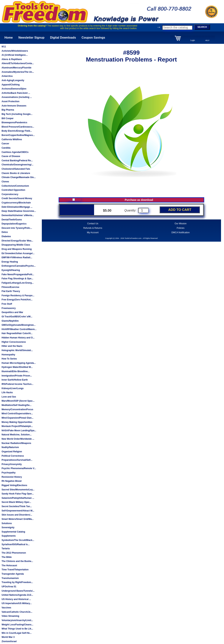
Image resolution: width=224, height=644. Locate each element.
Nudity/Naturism (10, 447)
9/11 (4, 47)
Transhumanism (10, 578)
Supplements (8, 536)
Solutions (7, 523)
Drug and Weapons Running (17, 249)
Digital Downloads (63, 38)
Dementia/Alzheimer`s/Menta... (18, 215)
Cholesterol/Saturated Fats (16, 169)
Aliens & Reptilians (12, 59)
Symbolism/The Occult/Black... (18, 540)
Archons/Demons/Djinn (14, 89)
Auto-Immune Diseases (14, 106)
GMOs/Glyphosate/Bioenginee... (18, 325)
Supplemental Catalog (13, 532)
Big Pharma (8, 110)
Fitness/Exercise (10, 287)
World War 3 (8, 637)
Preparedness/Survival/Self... (17, 460)
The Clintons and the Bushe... (17, 561)
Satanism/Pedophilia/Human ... (18, 498)
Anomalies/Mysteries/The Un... (18, 72)
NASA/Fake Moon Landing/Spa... (19, 431)
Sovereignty (8, 527)
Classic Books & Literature (16, 173)
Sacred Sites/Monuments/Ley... (18, 490)
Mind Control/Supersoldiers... (17, 414)
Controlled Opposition (13, 190)
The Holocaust (9, 566)
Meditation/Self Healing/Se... (16, 405)
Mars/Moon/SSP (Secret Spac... (18, 401)
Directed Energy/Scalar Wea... (17, 241)
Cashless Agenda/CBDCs (15, 152)
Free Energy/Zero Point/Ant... (17, 300)
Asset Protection (10, 101)
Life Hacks (7, 392)
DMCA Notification (181, 233)
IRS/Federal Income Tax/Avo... (17, 384)
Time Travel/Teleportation (15, 570)
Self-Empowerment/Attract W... (18, 511)
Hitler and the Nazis (12, 346)
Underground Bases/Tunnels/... (18, 591)
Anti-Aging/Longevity (13, 80)
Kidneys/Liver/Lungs (13, 388)
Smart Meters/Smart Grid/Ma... (17, 519)
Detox (5, 232)
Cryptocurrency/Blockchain (16, 203)
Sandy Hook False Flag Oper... (18, 494)
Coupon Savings (93, 38)
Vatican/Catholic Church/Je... (17, 612)
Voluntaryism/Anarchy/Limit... (17, 620)
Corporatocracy (10, 194)
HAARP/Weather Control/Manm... (19, 329)
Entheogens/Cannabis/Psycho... (18, 266)
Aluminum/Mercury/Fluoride (16, 68)
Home (9, 38)
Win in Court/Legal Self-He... (17, 633)
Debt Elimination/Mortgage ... (17, 207)
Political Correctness (13, 456)
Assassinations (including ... (17, 97)
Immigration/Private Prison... (17, 376)
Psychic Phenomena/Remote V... (19, 468)
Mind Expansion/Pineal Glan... (17, 418)
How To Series (9, 359)
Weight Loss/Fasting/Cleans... (17, 625)
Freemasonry (8, 308)
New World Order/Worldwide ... (18, 439)
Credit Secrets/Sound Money (17, 198)
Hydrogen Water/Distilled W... (17, 367)
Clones (5, 182)
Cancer (5, 144)
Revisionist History (12, 477)
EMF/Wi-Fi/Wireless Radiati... (17, 257)
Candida (6, 148)
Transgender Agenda (13, 574)
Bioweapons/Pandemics (14, 122)
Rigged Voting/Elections (14, 485)
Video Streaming (10, 616)
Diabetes (6, 236)
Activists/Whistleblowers (15, 51)
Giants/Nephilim (10, 321)
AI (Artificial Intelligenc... (15, 55)
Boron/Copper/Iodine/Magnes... (18, 135)
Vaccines (6, 608)
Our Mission (181, 224)
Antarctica (7, 76)
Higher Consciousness (14, 342)
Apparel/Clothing (11, 85)
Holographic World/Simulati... (17, 350)
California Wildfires (12, 139)
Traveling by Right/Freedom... (17, 582)
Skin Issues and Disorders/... (17, 515)
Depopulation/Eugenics (14, 224)
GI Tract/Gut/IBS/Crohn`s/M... (17, 317)
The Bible (7, 557)
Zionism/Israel (9, 641)
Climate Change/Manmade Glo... (19, 177)
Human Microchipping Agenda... (19, 363)
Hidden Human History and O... (18, 338)
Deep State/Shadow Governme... (19, 211)
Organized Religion (12, 452)
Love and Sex (9, 397)
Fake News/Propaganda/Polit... (18, 274)
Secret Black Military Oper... (16, 502)
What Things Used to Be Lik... (17, 629)
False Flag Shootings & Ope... (17, 279)
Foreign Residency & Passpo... (18, 296)
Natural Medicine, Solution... (17, 435)
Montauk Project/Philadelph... (17, 426)
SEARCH (202, 27)
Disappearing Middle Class (16, 245)
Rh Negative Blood (11, 481)
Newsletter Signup (31, 38)
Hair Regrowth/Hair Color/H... (17, 333)
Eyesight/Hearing (11, 270)
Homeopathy (8, 355)
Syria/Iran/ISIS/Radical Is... (15, 544)
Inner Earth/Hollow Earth (15, 380)
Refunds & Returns (93, 228)
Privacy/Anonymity (12, 464)
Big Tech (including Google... (17, 114)
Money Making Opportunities (17, 422)
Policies (181, 228)
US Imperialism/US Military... (17, 603)
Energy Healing (10, 262)
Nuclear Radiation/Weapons (16, 443)
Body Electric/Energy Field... (17, 131)
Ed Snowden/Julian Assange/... (18, 253)
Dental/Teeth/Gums (12, 220)
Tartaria (6, 549)
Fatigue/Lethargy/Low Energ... (17, 283)
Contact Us (93, 224)
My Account (93, 233)
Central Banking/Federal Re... (17, 161)
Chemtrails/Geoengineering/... (17, 165)
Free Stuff (7, 304)
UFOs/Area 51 (9, 587)
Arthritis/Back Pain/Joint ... (16, 93)
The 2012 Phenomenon (14, 553)
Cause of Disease (11, 156)
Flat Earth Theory (11, 291)
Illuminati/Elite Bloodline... (15, 371)
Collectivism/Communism (15, 186)
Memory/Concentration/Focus (17, 409)
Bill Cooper (7, 118)
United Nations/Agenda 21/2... (17, 595)
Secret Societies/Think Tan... (17, 506)
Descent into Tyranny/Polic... (17, 228)
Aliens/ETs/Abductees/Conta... (18, 63)
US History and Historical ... (16, 599)
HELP (207, 40)
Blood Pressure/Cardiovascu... (18, 127)
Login (193, 40)
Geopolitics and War (12, 312)
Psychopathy (8, 473)
